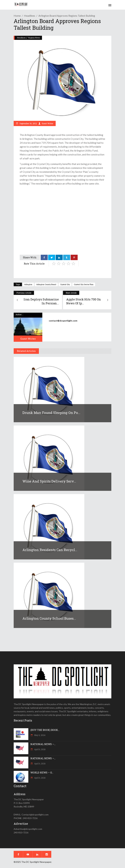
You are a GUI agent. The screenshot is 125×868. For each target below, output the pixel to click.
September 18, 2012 (28, 123)
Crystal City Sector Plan (84, 284)
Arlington (28, 284)
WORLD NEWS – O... (42, 772)
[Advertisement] (62, 210)
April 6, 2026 (40, 749)
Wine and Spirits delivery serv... (49, 481)
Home (17, 16)
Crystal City (65, 284)
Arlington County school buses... (49, 618)
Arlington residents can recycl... (50, 550)
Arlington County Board (46, 284)
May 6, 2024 (40, 735)
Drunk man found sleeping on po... (51, 413)
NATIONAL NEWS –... (43, 744)
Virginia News (34, 38)
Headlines (30, 16)
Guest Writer (47, 123)
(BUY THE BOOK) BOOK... (45, 730)
